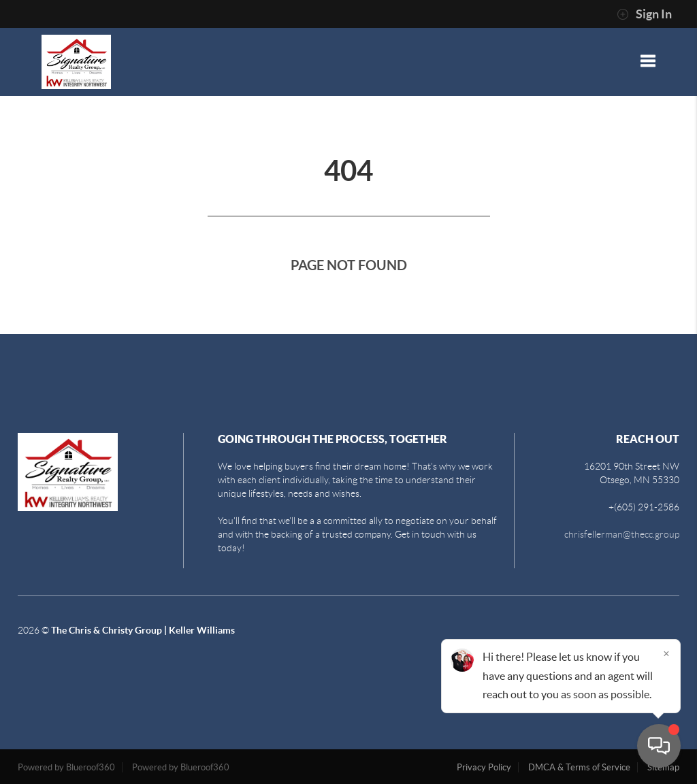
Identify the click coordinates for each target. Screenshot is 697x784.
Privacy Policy (484, 767)
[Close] (666, 653)
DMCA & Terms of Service (579, 767)
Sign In (644, 14)
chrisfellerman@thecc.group (622, 534)
